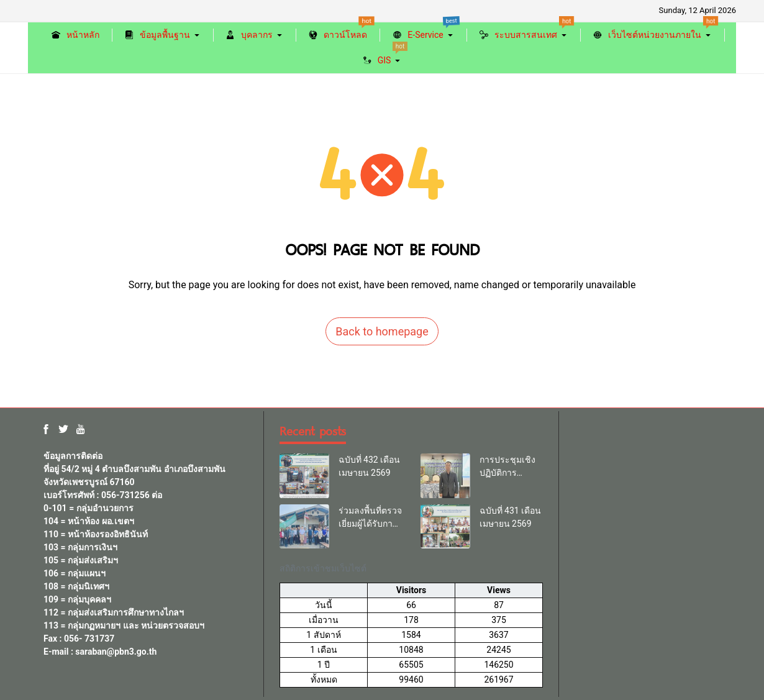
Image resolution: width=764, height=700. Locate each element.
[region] (411, 621)
